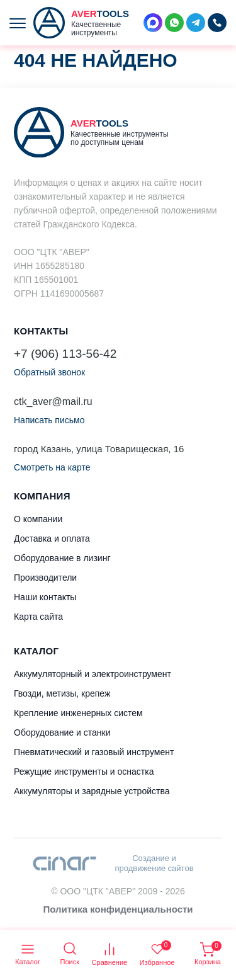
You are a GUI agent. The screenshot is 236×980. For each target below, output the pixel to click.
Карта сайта (38, 617)
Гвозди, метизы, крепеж (62, 693)
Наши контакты (45, 597)
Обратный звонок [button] (49, 372)
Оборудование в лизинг (62, 558)
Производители (45, 578)
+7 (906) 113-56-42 (65, 354)
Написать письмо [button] (49, 420)
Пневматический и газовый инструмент (94, 752)
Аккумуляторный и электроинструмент (93, 674)
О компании (38, 519)
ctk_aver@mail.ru (53, 402)
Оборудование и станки (62, 732)
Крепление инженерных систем (78, 713)
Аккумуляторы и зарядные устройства (92, 791)
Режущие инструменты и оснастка (84, 772)
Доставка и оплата (52, 538)
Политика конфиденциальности (118, 909)
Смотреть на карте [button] (52, 467)
